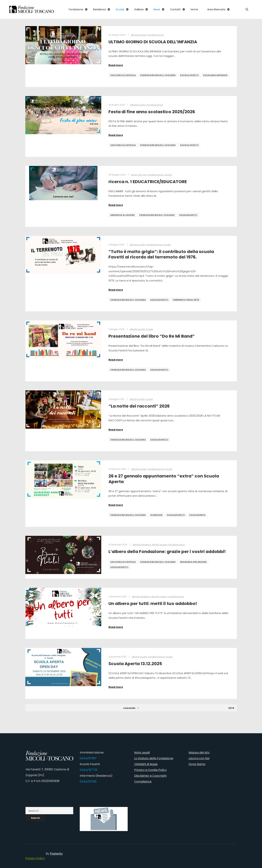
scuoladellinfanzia (215, 75)
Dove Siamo (197, 764)
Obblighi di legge (146, 764)
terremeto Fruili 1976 (186, 300)
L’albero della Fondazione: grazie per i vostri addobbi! (167, 551)
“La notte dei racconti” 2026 (139, 406)
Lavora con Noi (199, 758)
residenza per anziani (193, 562)
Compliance (143, 782)
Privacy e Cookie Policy (150, 770)
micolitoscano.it (155, 35)
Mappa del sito (199, 753)
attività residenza (142, 545)
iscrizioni (156, 515)
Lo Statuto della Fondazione (154, 758)
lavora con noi (138, 175)
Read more (116, 65)
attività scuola (138, 35)
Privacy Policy (35, 858)
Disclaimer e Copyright (150, 776)
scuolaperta (197, 515)
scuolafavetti (188, 215)
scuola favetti (189, 75)
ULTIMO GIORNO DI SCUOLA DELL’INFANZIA (153, 42)
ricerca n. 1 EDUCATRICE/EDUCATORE (148, 182)
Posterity (56, 854)
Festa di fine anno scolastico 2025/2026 (152, 112)
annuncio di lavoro (123, 215)
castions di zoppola (123, 75)
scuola (168, 175)
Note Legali (142, 753)
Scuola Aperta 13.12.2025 (135, 664)
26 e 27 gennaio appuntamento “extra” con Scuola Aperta (164, 479)
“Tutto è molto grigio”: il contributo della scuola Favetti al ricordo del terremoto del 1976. (161, 254)
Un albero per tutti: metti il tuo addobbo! (153, 603)
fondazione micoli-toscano (158, 75)
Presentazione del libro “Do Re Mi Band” (152, 336)
